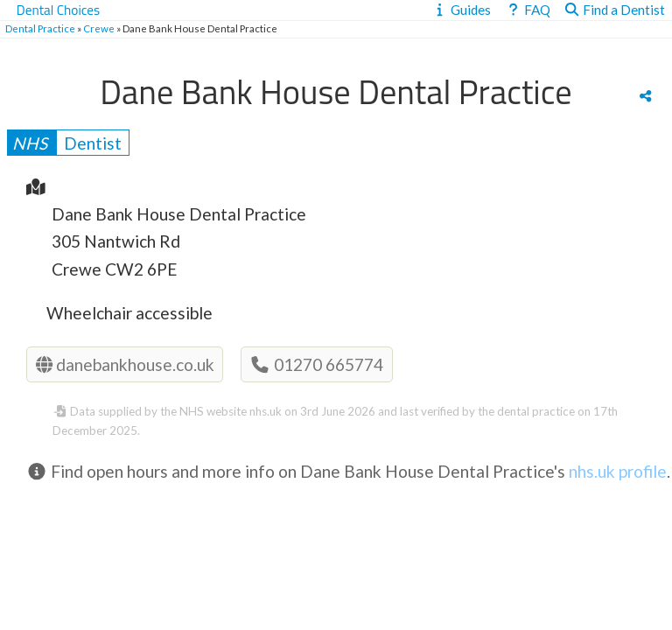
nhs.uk (266, 411)
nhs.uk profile (618, 471)
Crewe (99, 28)
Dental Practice (40, 28)
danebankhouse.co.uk (125, 364)
